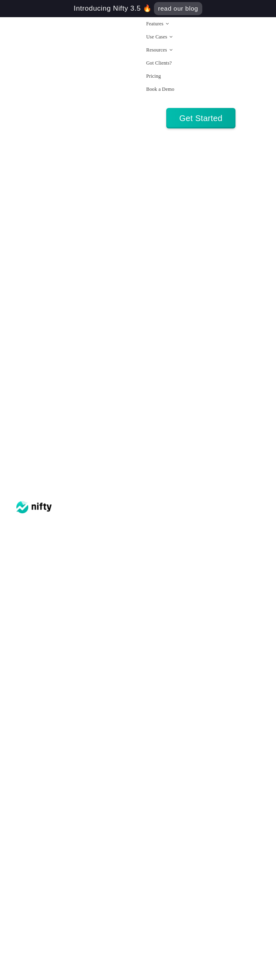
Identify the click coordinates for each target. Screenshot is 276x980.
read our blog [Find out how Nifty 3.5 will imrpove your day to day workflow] (178, 8)
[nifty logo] (34, 505)
